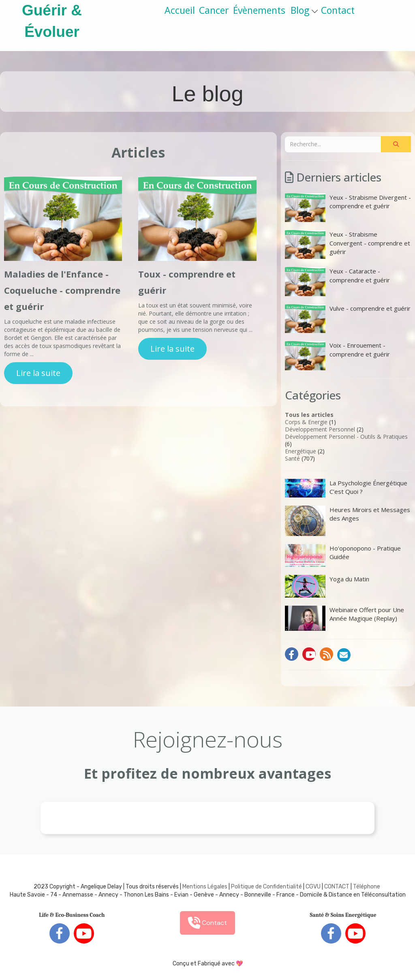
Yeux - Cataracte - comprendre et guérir (337, 281)
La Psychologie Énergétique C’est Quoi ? (346, 488)
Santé (292, 458)
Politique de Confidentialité (266, 887)
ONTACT (339, 887)
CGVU (313, 887)
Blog (304, 10)
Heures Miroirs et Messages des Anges (348, 521)
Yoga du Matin (327, 586)
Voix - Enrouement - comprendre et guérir (337, 355)
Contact (338, 10)
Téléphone (367, 887)
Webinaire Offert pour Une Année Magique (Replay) (344, 618)
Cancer (214, 10)
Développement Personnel (320, 429)
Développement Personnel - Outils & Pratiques (346, 437)
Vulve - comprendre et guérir (348, 319)
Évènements (259, 10)
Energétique (301, 451)
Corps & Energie (306, 422)
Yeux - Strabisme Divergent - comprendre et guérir (348, 208)
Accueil (180, 10)
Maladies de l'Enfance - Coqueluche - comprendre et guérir (62, 290)
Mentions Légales (205, 887)
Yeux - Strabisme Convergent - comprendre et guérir (348, 244)
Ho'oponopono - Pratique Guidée (343, 555)
